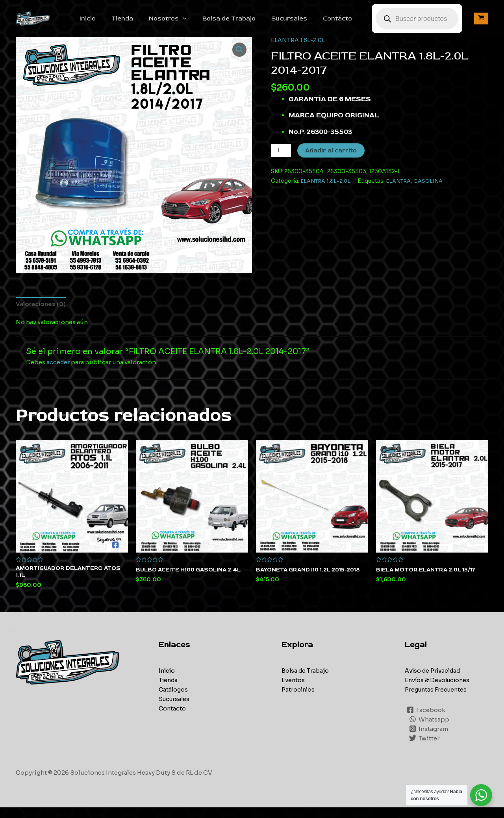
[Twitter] (425, 749)
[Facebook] (426, 720)
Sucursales (300, 23)
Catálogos (174, 700)
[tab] (42, 313)
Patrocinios (299, 700)
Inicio (111, 23)
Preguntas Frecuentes (437, 700)
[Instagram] (429, 739)
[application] (200, 23)
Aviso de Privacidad (435, 681)
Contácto (345, 23)
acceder (58, 372)
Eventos (293, 690)
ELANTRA (400, 190)
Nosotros (185, 23)
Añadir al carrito (332, 159)
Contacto (173, 719)
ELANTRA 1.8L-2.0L (298, 49)
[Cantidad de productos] (282, 159)
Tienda (143, 23)
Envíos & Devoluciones (439, 690)
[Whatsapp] (430, 730)
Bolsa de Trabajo (243, 23)
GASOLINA (431, 190)
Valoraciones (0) (42, 313)
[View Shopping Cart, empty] (481, 23)
